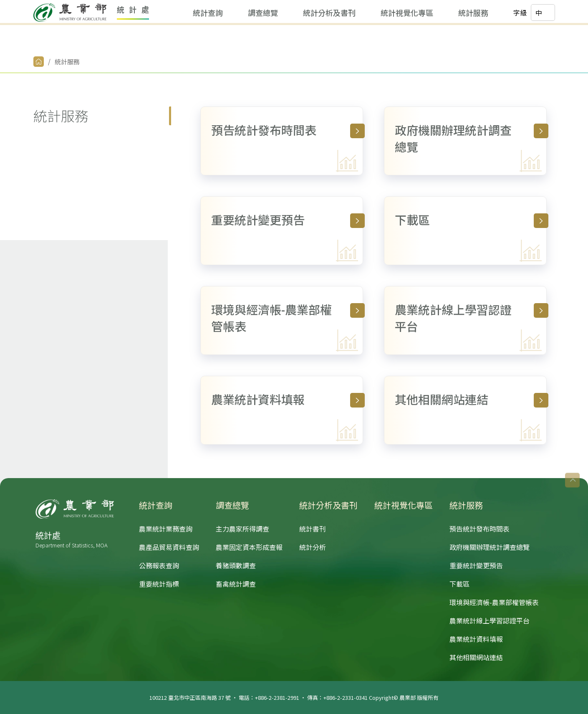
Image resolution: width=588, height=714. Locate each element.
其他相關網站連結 (471, 399)
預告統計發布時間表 (287, 130)
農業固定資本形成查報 (249, 547)
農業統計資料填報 (287, 399)
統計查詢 (155, 38)
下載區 (471, 220)
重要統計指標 (159, 584)
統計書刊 (313, 529)
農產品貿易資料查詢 (169, 547)
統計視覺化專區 (354, 38)
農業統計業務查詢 (166, 529)
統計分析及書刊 (277, 38)
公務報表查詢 (159, 565)
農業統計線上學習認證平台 (471, 318)
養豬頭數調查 (236, 565)
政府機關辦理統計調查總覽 (471, 138)
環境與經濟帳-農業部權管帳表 (287, 318)
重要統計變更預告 (287, 220)
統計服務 (421, 38)
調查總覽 (210, 38)
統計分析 (313, 547)
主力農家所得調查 (242, 529)
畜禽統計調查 (236, 584)
